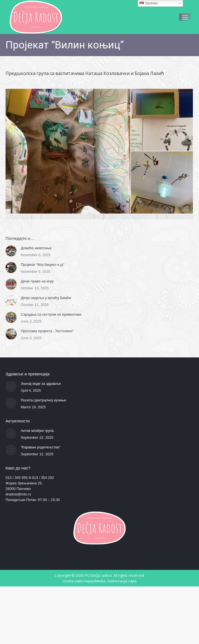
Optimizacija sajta (122, 581)
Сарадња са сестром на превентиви (51, 314)
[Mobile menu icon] (185, 17)
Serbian (149, 3)
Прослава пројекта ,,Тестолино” (47, 331)
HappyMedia (94, 581)
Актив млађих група (37, 431)
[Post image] (11, 251)
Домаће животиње (36, 248)
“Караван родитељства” (41, 447)
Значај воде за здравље (41, 384)
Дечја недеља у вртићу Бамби (46, 298)
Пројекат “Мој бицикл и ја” (42, 265)
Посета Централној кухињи (43, 400)
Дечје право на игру (37, 281)
